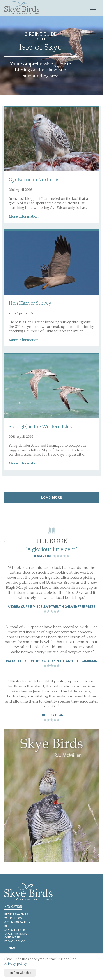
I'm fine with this (20, 973)
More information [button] (24, 216)
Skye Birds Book (15, 934)
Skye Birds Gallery (17, 922)
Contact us (12, 938)
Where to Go (13, 918)
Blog (8, 926)
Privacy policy (14, 941)
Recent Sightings (16, 915)
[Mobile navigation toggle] (93, 8)
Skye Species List (16, 930)
